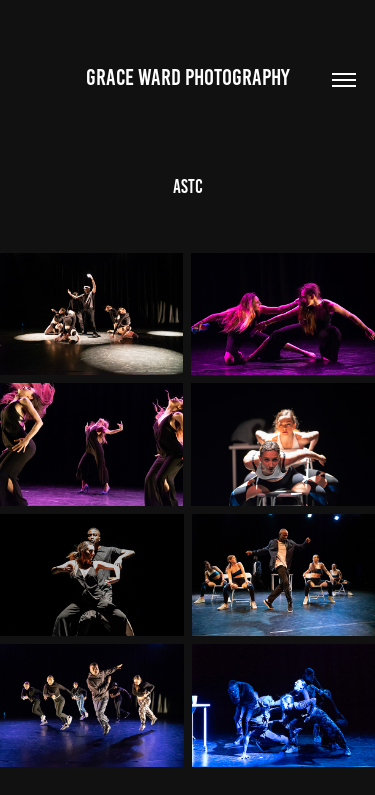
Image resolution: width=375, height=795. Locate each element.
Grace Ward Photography (188, 77)
